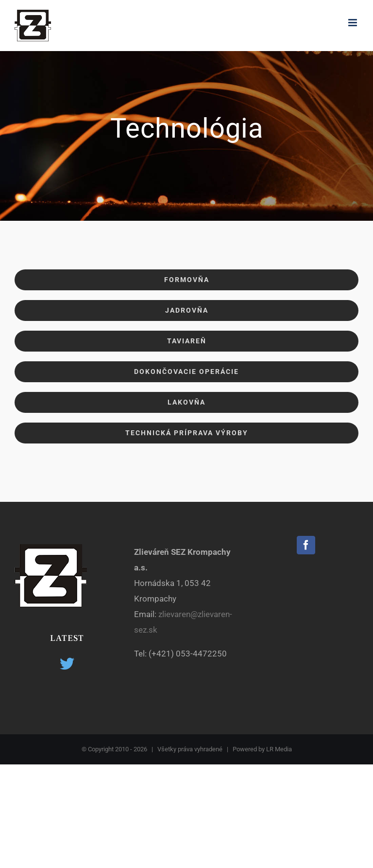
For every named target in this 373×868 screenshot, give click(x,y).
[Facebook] (306, 545)
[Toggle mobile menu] (353, 23)
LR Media (279, 749)
